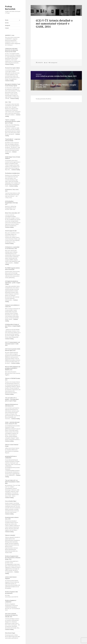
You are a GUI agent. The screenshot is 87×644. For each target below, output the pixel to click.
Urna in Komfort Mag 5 (11, 501)
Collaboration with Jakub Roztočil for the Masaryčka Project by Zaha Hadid (12, 50)
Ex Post (7, 23)
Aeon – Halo (8, 102)
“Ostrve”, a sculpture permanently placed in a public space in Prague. (13, 121)
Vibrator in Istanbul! (10, 535)
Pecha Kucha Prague (10, 633)
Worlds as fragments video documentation (11, 593)
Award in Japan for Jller (11, 231)
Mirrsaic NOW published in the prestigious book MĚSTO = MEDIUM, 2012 (13, 368)
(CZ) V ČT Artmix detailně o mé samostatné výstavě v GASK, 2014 (12, 344)
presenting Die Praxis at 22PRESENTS (11, 457)
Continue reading (9, 64)
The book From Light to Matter (12, 68)
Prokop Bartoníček (10, 8)
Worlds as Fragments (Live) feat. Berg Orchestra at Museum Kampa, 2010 (13, 558)
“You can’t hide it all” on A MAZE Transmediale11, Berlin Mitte (12, 482)
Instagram (8, 25)
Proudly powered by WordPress (43, 99)
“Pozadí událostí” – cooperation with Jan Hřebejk (13, 140)
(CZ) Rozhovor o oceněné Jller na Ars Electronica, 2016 (12, 248)
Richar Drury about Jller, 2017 (13, 213)
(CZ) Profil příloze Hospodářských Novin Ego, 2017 (12, 203)
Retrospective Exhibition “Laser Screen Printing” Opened (13, 85)
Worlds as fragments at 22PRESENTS (11, 601)
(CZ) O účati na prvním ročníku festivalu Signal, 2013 (13, 350)
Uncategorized (54, 63)
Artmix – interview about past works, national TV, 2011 (12, 423)
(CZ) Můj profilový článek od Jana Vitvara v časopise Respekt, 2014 (13, 326)
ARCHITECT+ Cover (10, 35)
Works (7, 20)
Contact (7, 28)
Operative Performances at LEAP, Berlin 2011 (12, 405)
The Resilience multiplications (12, 173)
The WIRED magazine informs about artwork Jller (12, 269)
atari (46, 63)
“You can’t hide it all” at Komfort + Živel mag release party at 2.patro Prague (12, 399)
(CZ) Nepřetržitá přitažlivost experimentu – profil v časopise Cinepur (13, 283)
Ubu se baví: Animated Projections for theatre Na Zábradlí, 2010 (11, 615)
